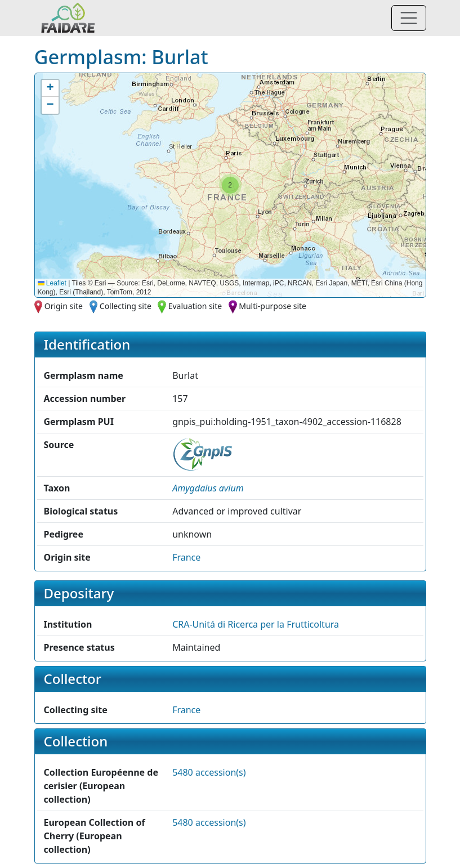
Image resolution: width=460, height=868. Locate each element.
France (186, 557)
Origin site (64, 306)
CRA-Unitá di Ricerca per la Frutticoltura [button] (256, 624)
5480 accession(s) (209, 772)
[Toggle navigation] (409, 18)
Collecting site (126, 306)
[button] (230, 185)
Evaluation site (195, 306)
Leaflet (52, 283)
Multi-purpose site (273, 306)
